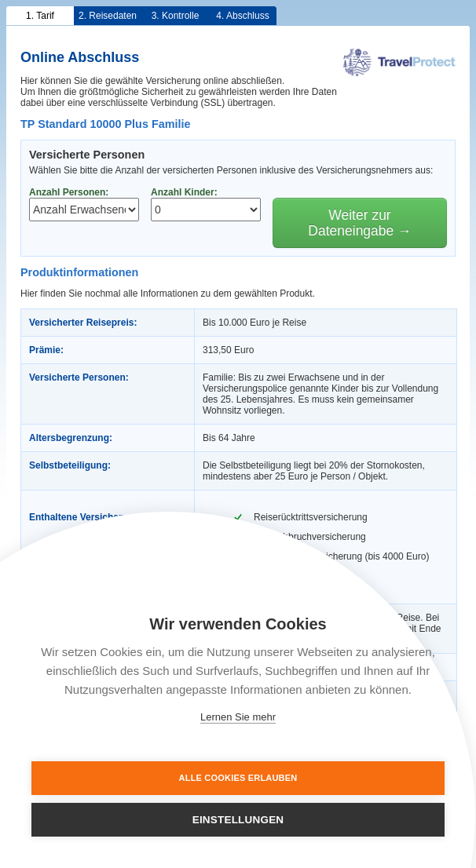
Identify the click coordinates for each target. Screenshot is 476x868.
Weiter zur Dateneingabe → (359, 223)
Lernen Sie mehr (238, 717)
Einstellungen (238, 820)
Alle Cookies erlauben (238, 778)
